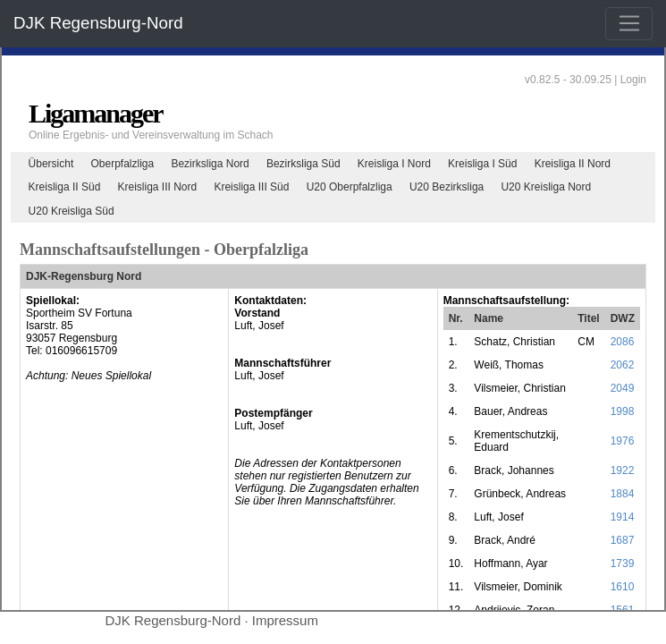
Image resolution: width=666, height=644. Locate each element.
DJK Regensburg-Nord (98, 23)
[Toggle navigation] (629, 24)
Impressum (285, 620)
